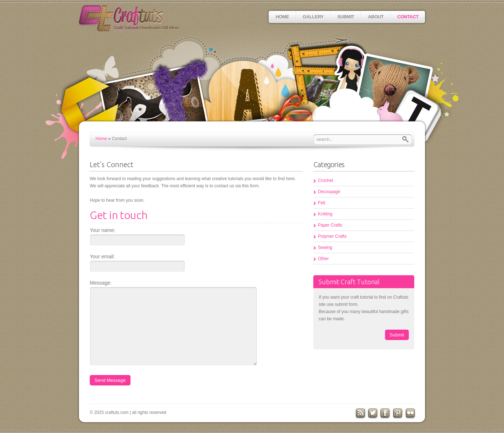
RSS (361, 414)
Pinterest (399, 414)
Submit (346, 17)
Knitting (325, 214)
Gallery (313, 17)
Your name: (103, 230)
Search (407, 139)
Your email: (102, 256)
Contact (408, 17)
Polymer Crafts (332, 236)
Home (282, 17)
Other (323, 259)
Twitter (373, 414)
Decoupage (329, 192)
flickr (411, 414)
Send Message (110, 380)
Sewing (325, 247)
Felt (322, 203)
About (376, 17)
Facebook (386, 414)
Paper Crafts (330, 225)
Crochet (326, 180)
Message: (101, 283)
